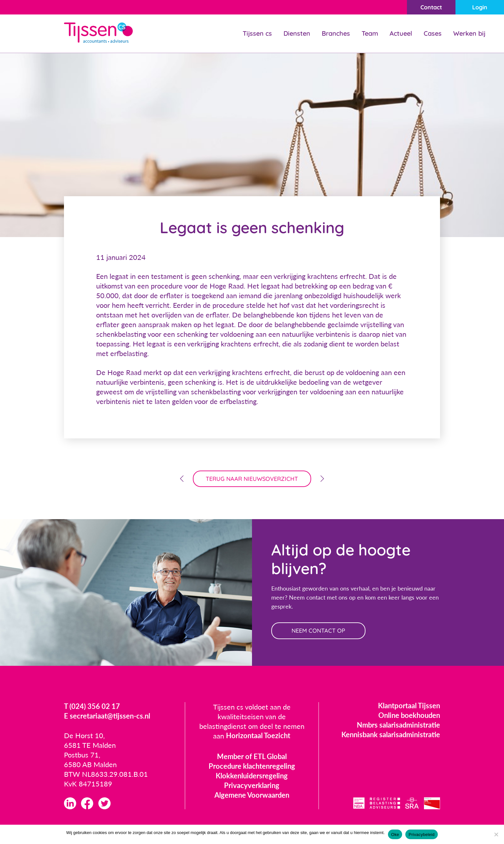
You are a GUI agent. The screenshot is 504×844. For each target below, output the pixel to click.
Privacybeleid (422, 835)
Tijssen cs (257, 33)
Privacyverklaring (252, 786)
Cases (433, 33)
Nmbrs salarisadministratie (398, 725)
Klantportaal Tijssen (409, 706)
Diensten (297, 33)
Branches (336, 33)
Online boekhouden (409, 716)
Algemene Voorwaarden (252, 795)
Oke (395, 835)
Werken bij (469, 33)
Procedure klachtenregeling (252, 766)
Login (480, 7)
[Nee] (496, 834)
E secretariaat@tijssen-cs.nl (107, 716)
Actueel (401, 33)
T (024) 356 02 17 (92, 707)
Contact (431, 7)
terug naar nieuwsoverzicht (252, 479)
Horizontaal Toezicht (258, 736)
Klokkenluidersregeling (252, 776)
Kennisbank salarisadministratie (391, 735)
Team (370, 33)
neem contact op (319, 631)
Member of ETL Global (252, 757)
